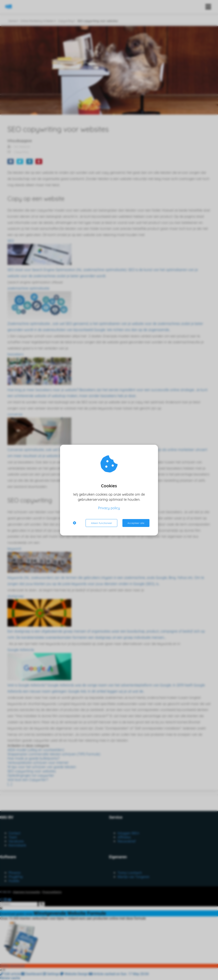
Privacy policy (109, 508)
